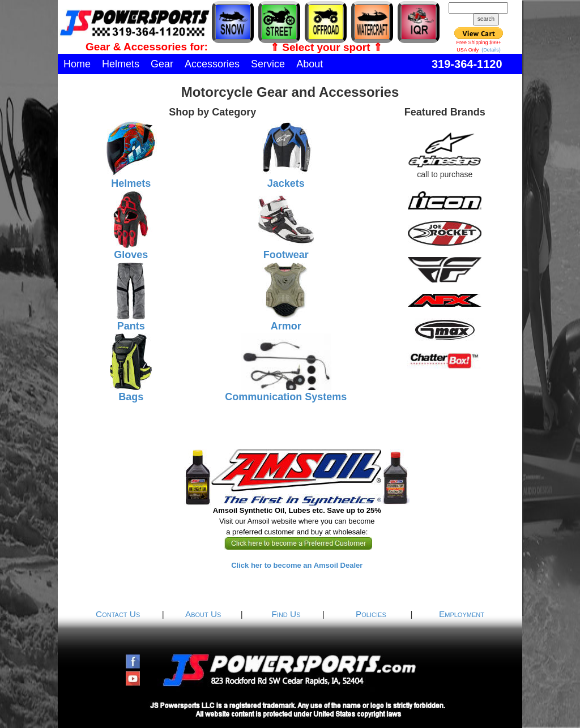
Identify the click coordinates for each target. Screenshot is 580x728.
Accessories (212, 64)
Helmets (121, 64)
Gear (162, 64)
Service (268, 64)
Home (77, 64)
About (310, 64)
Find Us (286, 614)
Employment (462, 614)
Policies (371, 614)
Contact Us (118, 614)
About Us (203, 614)
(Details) (491, 50)
